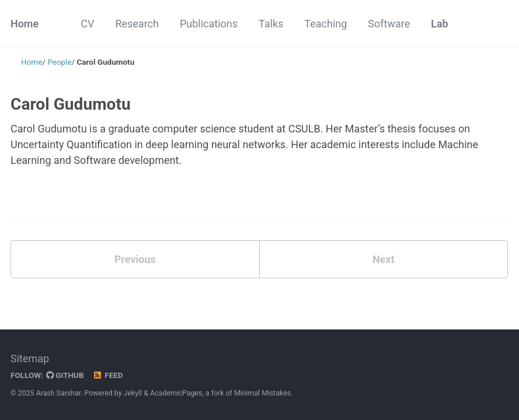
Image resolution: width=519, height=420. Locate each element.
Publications (209, 24)
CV (87, 24)
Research (137, 24)
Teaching (325, 24)
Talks (271, 24)
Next (384, 259)
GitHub (65, 375)
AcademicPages (176, 393)
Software (389, 24)
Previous (135, 259)
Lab (440, 24)
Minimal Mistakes (262, 393)
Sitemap (30, 358)
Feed (108, 375)
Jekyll (133, 393)
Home (25, 24)
